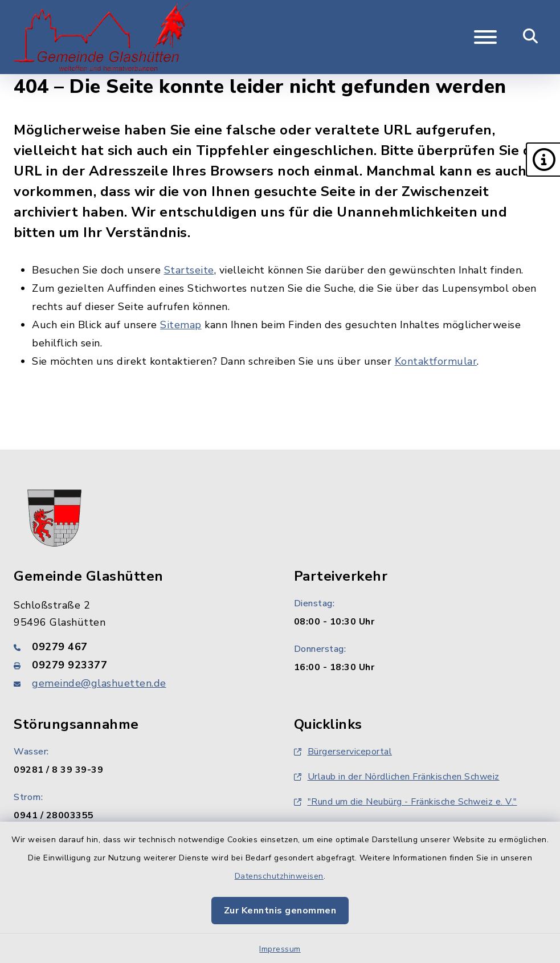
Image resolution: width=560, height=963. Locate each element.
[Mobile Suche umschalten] (531, 37)
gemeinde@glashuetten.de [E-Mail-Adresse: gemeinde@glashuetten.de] (99, 683)
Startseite (189, 270)
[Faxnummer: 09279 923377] (140, 665)
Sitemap (181, 325)
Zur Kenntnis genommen (280, 911)
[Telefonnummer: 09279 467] (140, 647)
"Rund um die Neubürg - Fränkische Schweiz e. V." (406, 802)
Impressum (280, 949)
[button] (543, 160)
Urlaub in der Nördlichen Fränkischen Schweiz (397, 777)
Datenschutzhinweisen (279, 876)
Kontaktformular (436, 361)
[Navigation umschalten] (485, 37)
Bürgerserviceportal (343, 752)
